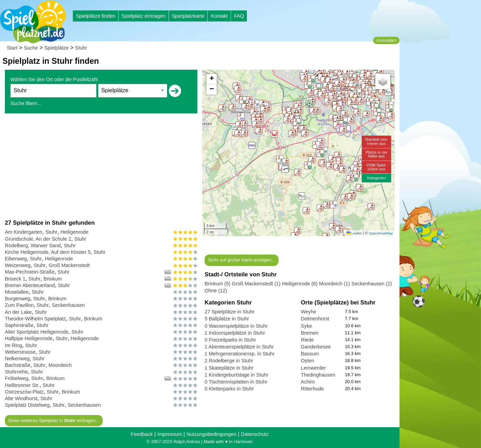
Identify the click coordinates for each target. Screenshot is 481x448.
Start (12, 48)
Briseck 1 (15, 279)
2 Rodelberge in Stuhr (229, 361)
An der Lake (18, 312)
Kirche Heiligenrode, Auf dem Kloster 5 (48, 252)
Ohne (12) (216, 291)
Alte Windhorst (21, 398)
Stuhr (81, 48)
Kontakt (219, 16)
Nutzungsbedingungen (212, 434)
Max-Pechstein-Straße (30, 272)
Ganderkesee (316, 347)
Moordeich (60, 365)
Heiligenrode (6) (300, 284)
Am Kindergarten (24, 232)
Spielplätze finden (96, 16)
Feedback (142, 434)
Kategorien (376, 178)
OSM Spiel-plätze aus (376, 167)
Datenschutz (255, 434)
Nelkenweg (17, 359)
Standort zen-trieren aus (376, 141)
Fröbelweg (16, 378)
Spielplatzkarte (188, 16)
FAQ (239, 16)
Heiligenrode (74, 232)
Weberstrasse (20, 352)
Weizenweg (18, 265)
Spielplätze (57, 48)
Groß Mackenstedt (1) (256, 284)
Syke (307, 326)
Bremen (310, 333)
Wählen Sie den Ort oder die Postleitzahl (54, 79)
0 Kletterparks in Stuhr (229, 389)
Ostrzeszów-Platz (24, 392)
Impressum (169, 434)
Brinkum (53, 279)
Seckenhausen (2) (372, 284)
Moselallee (17, 292)
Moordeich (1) (334, 284)
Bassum (310, 354)
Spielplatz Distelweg (27, 405)
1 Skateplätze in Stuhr (229, 368)
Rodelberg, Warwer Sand (33, 245)
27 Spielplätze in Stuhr (230, 312)
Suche (31, 48)
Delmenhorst (315, 319)
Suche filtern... (26, 103)
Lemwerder (313, 368)
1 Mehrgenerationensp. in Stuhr (240, 354)
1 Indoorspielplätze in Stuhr (235, 333)
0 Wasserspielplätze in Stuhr (236, 326)
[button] (339, 230)
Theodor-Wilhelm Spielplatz (35, 319)
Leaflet (354, 233)
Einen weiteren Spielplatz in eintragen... (54, 420)
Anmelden (386, 40)
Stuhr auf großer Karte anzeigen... (242, 260)
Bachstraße (18, 365)
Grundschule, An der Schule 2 (38, 239)
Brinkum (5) (217, 284)
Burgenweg (18, 299)
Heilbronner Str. (22, 385)
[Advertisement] (101, 166)
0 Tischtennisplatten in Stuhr (236, 382)
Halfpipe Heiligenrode (29, 338)
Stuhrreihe (16, 372)
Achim (308, 382)
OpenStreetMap (381, 233)
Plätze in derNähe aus (376, 154)
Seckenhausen (68, 305)
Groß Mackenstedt (69, 265)
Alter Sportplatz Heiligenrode (37, 332)
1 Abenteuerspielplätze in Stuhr (239, 347)
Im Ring (14, 345)
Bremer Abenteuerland (30, 285)
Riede (308, 340)
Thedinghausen (318, 375)
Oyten (308, 361)
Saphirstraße (19, 325)
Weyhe (309, 312)
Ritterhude (312, 389)
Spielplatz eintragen (143, 16)
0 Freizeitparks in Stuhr (230, 340)
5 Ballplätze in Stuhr (227, 319)
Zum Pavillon (19, 305)
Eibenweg (16, 259)
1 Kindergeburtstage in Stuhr (236, 375)
